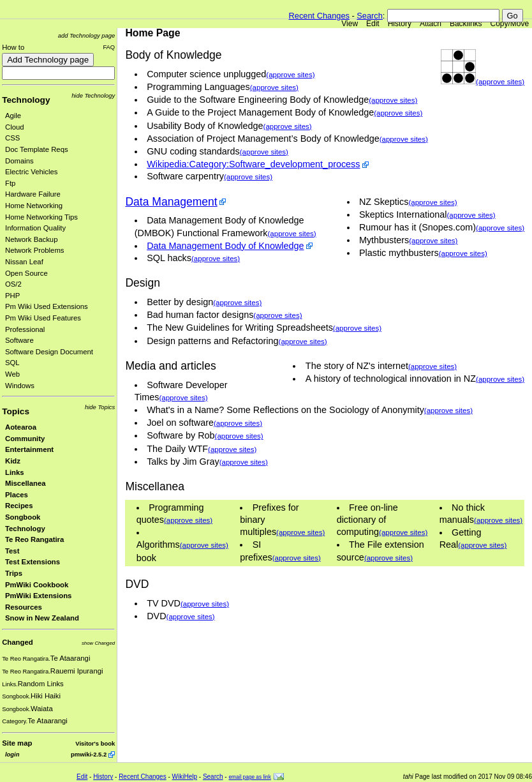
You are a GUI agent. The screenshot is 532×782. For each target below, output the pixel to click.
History (400, 24)
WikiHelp (185, 777)
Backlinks (466, 24)
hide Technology (93, 95)
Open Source (26, 273)
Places (17, 495)
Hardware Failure (33, 194)
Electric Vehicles (31, 172)
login (12, 754)
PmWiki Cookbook (37, 585)
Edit (373, 24)
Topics (16, 411)
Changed (17, 642)
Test (12, 551)
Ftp (10, 183)
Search (370, 16)
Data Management (171, 202)
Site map (17, 743)
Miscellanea (26, 483)
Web (12, 374)
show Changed (98, 643)
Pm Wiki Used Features (43, 318)
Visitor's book (95, 743)
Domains (19, 161)
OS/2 (13, 284)
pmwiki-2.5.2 (89, 754)
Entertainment (29, 449)
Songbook (23, 517)
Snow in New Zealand (42, 618)
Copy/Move (510, 24)
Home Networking (34, 206)
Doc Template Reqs (37, 149)
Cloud (15, 127)
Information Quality (35, 228)
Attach (431, 24)
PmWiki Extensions (38, 596)
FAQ (109, 47)
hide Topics (100, 407)
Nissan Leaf (24, 262)
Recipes (19, 506)
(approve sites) (500, 82)
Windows (20, 386)
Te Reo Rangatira (34, 539)
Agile (13, 116)
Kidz (13, 461)
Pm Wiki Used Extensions (47, 306)
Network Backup (31, 239)
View (350, 24)
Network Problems (35, 250)
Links (15, 472)
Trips (14, 573)
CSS (12, 138)
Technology (26, 100)
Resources (24, 607)
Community (25, 439)
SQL (12, 363)
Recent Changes (319, 16)
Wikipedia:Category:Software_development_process (253, 164)
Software (19, 340)
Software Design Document (49, 352)
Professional (25, 329)
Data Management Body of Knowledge (225, 246)
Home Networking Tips (41, 217)
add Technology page (86, 35)
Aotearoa (21, 427)
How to (13, 47)
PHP (12, 296)
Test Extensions (33, 562)
